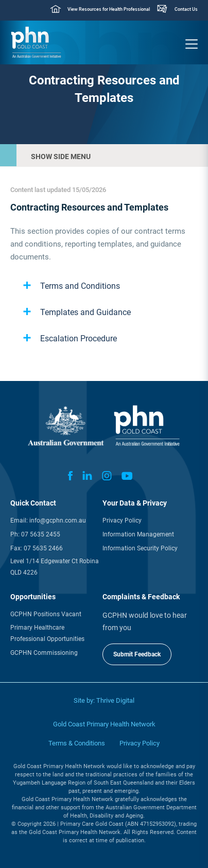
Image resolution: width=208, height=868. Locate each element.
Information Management (138, 534)
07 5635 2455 (41, 534)
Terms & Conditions (77, 743)
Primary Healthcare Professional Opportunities (47, 633)
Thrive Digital (115, 700)
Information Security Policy (140, 548)
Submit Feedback (137, 654)
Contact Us (186, 9)
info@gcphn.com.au (58, 520)
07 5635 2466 (43, 548)
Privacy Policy (122, 520)
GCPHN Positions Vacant (46, 614)
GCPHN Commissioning (44, 653)
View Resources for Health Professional (109, 9)
